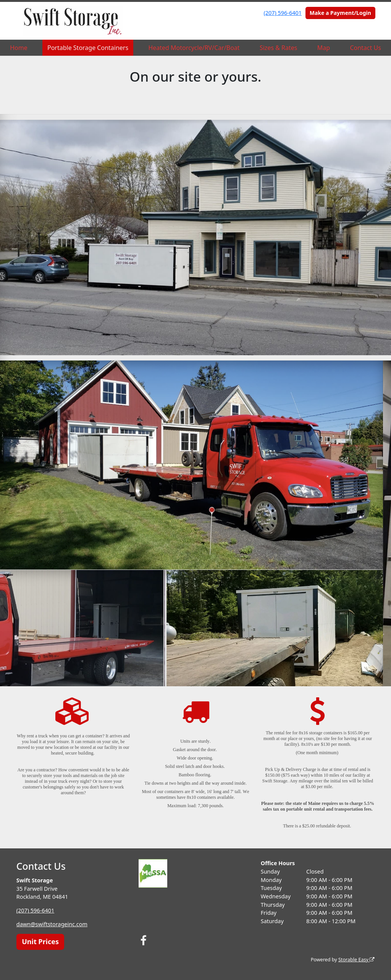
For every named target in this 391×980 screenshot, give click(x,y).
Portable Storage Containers (88, 48)
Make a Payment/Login (340, 13)
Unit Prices (40, 941)
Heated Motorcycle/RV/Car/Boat (194, 48)
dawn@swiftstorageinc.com (52, 924)
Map (324, 48)
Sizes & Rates (279, 48)
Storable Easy (356, 960)
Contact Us (365, 48)
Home (19, 48)
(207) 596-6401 (283, 13)
